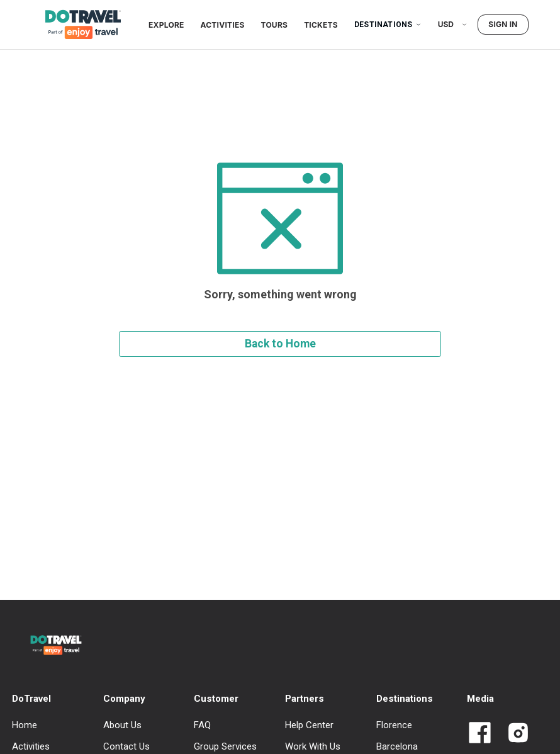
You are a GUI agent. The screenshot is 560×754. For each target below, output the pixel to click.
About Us (122, 725)
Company (124, 699)
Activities (223, 25)
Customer (216, 699)
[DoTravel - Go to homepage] (76, 25)
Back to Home (280, 344)
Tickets (321, 25)
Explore (166, 25)
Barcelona (397, 746)
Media (480, 699)
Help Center (309, 725)
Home (25, 725)
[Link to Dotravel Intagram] (513, 734)
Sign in (503, 24)
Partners (305, 699)
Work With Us (313, 746)
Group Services (225, 746)
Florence (394, 725)
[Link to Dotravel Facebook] (480, 734)
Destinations (388, 25)
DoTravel (31, 699)
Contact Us (126, 746)
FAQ (202, 725)
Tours (275, 25)
